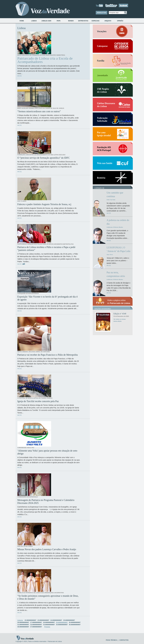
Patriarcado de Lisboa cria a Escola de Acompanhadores (45, 60)
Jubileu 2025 (46, 21)
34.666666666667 (62, 625)
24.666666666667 (56, 620)
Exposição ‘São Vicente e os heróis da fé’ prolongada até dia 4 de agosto (47, 298)
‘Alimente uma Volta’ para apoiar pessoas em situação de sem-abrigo (48, 452)
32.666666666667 (36, 625)
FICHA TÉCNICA (111, 640)
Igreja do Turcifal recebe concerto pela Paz (38, 401)
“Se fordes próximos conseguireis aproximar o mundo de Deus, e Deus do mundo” (48, 597)
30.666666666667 (75, 622)
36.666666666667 (23, 627)
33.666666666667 (49, 625)
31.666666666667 (23, 625)
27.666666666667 (36, 622)
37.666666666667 (36, 627)
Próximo (47, 627)
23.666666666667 (43, 620)
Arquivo (108, 21)
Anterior (20, 620)
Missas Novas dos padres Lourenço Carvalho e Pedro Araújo (47, 549)
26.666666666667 (23, 622)
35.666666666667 (75, 625)
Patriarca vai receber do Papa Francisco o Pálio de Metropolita (48, 355)
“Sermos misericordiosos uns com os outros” (39, 111)
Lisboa (34, 21)
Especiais (96, 21)
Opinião (120, 21)
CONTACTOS (124, 640)
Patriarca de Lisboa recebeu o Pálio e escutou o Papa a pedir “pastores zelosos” (46, 249)
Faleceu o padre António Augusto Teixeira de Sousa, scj (44, 204)
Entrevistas (83, 21)
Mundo (71, 21)
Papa (59, 21)
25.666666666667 (69, 620)
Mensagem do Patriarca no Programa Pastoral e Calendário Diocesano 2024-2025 (46, 501)
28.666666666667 (49, 622)
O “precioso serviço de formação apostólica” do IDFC (44, 158)
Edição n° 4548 (120, 314)
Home (22, 21)
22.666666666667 (30, 620)
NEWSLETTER (102, 13)
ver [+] (19, 76)
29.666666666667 (62, 622)
